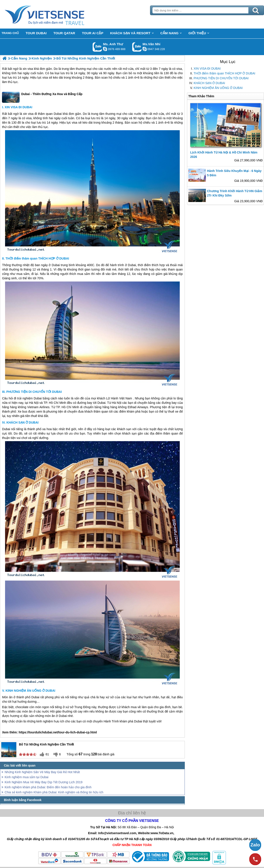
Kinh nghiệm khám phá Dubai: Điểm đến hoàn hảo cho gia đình (48, 787)
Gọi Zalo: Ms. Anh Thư (97, 47)
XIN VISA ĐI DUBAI (207, 69)
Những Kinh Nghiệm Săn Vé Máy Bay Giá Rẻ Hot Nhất (42, 772)
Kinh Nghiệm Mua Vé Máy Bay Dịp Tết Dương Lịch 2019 (44, 782)
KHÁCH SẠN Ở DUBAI (209, 83)
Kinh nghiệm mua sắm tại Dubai (27, 777)
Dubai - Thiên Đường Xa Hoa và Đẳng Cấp (42, 97)
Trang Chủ (55, 14)
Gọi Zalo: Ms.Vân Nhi (137, 47)
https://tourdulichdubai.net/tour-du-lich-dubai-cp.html (58, 732)
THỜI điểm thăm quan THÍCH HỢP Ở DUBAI (224, 73)
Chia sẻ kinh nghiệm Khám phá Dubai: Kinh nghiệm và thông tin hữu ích (54, 792)
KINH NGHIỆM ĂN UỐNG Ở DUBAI (218, 88)
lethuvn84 (105, 49)
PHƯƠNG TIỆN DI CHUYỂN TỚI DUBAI (221, 78)
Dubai (58, 114)
